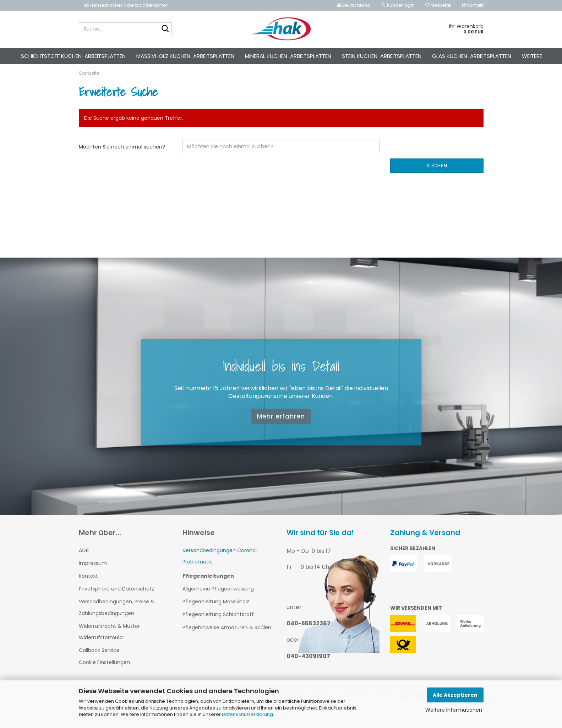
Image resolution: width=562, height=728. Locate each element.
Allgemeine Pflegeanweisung (218, 601)
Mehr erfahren (281, 429)
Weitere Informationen (454, 710)
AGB (84, 563)
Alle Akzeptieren (455, 695)
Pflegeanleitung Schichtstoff (218, 627)
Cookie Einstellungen (104, 675)
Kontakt (473, 5)
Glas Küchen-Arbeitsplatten (472, 56)
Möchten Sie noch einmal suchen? (122, 159)
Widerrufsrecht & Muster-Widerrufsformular (111, 644)
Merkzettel (438, 5)
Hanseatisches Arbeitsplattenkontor (126, 5)
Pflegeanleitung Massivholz (216, 614)
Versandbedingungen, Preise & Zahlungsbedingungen (117, 620)
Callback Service (99, 663)
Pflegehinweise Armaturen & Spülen (227, 640)
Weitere (532, 56)
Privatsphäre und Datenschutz (116, 602)
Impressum (93, 576)
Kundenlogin (398, 5)
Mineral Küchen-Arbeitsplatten (288, 56)
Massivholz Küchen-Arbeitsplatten (185, 56)
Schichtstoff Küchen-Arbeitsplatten (73, 56)
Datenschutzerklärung (247, 714)
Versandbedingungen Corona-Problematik (220, 568)
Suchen (437, 178)
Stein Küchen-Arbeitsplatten (382, 56)
